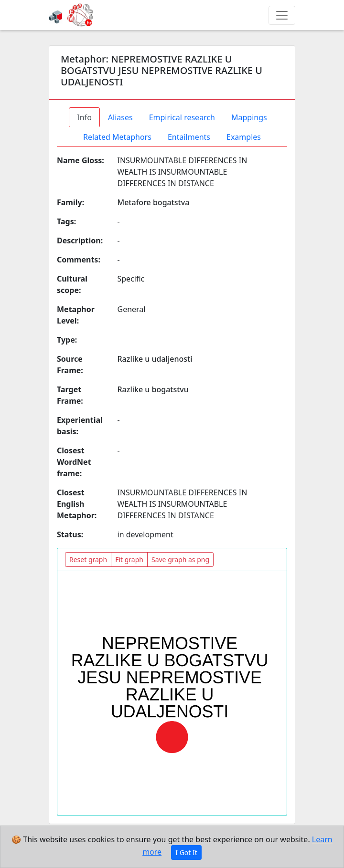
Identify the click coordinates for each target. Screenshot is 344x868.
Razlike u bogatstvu (153, 389)
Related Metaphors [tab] (117, 137)
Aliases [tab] (120, 117)
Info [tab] (84, 117)
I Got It (186, 852)
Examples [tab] (244, 137)
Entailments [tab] (189, 137)
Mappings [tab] (249, 117)
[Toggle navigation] (282, 15)
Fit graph (129, 559)
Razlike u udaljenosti (155, 359)
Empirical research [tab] (182, 117)
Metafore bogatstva (154, 202)
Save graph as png (180, 559)
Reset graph (88, 559)
